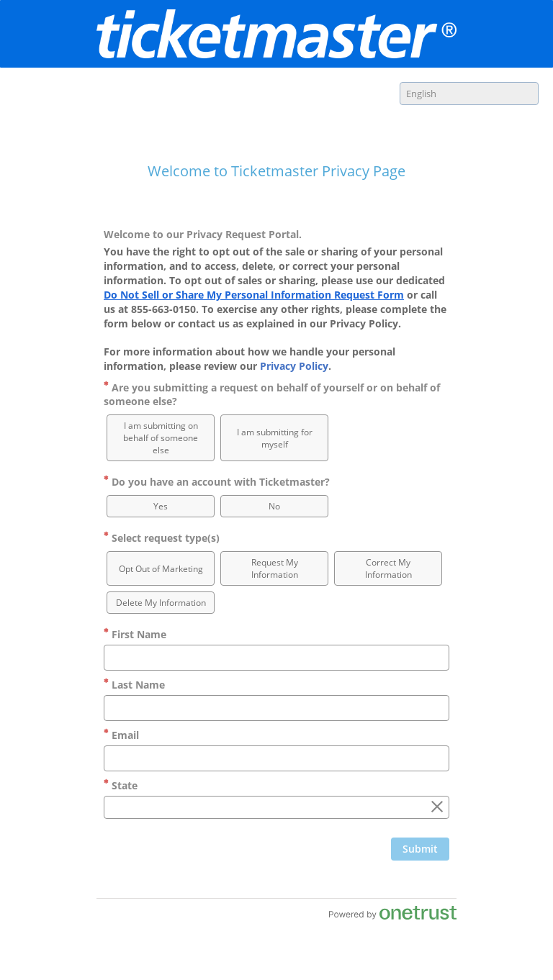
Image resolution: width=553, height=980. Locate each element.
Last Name (134, 685)
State (121, 785)
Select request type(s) (162, 538)
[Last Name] (276, 708)
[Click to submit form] (420, 849)
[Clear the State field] (437, 807)
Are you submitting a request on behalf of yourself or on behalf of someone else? (272, 394)
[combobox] (469, 94)
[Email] (276, 758)
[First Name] (276, 658)
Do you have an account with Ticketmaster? (217, 482)
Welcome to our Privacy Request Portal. (203, 234)
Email (121, 735)
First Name (135, 634)
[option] (161, 438)
